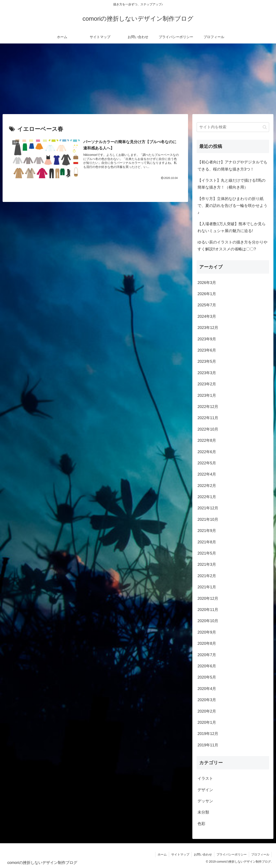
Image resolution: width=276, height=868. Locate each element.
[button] (265, 127)
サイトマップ (180, 854)
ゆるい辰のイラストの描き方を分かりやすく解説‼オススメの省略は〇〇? (232, 246)
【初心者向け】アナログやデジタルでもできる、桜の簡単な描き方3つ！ (232, 166)
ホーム (162, 854)
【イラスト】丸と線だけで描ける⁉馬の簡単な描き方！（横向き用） (231, 184)
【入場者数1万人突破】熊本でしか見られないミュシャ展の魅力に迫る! (232, 227)
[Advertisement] (138, 79)
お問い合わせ (203, 854)
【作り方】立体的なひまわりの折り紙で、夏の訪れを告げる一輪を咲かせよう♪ (232, 206)
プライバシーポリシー (232, 854)
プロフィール (260, 854)
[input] (233, 127)
